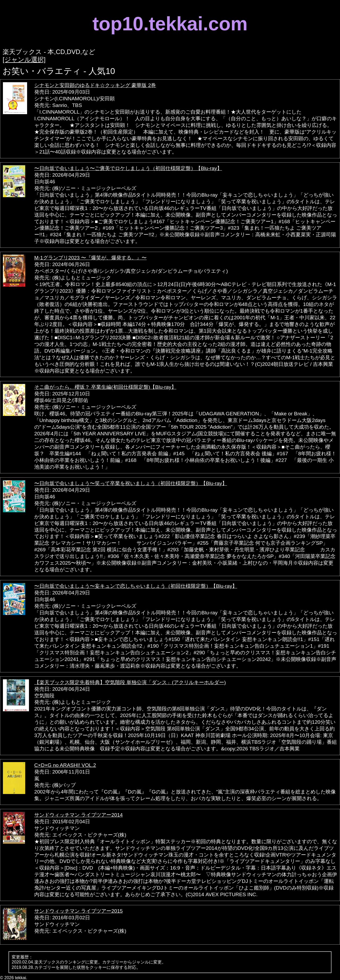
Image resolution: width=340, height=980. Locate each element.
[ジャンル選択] (24, 59)
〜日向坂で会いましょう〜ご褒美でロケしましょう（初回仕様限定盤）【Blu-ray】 (128, 168)
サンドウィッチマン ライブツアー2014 (78, 815)
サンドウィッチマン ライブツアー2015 (78, 911)
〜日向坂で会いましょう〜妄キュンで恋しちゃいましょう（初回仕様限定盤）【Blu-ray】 (136, 586)
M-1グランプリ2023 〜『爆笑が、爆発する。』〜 (90, 258)
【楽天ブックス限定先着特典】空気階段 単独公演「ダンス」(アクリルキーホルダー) (130, 682)
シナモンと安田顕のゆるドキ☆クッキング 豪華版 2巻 (95, 85)
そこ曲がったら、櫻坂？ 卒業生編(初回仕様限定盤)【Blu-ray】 (105, 387)
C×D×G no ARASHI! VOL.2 (65, 765)
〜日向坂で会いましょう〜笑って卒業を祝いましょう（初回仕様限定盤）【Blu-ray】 (131, 483)
